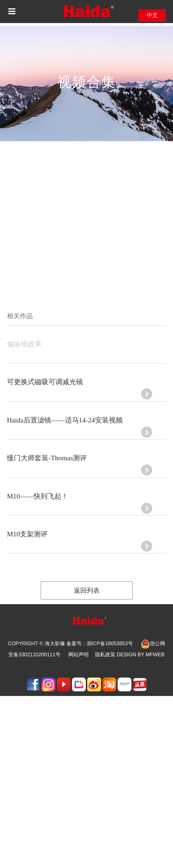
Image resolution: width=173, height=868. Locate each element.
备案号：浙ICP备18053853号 (100, 643)
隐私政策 (105, 654)
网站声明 (78, 654)
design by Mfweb (141, 654)
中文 (152, 15)
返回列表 (87, 591)
